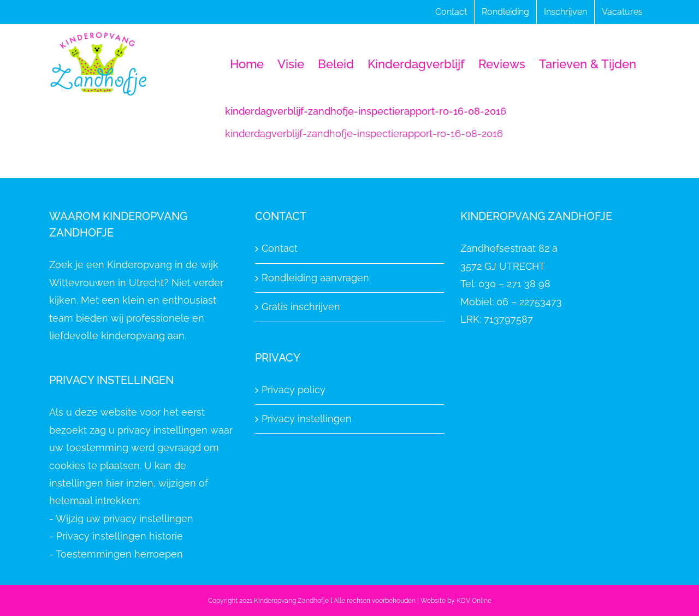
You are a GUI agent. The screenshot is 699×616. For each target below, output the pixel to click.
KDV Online (474, 601)
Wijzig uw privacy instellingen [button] (125, 519)
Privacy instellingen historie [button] (120, 536)
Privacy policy (294, 390)
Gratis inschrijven (301, 307)
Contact (280, 248)
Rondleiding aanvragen (315, 278)
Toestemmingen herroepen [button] (119, 554)
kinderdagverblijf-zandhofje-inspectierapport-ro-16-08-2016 (364, 134)
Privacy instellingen (307, 419)
